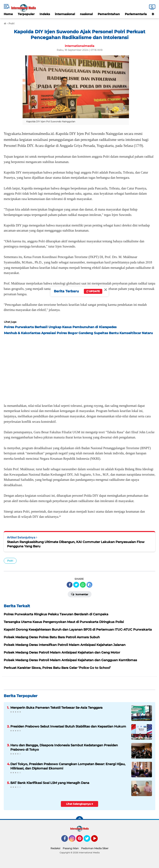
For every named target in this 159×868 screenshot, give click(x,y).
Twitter (89, 840)
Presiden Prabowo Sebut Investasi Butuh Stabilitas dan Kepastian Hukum (68, 726)
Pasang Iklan (71, 848)
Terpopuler (26, 14)
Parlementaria (136, 14)
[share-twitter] (76, 585)
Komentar (80, 594)
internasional (65, 14)
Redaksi (55, 848)
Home (8, 14)
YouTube (97, 840)
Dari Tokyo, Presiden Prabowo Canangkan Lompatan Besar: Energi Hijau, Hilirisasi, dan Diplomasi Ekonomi (68, 766)
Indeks (45, 14)
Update (93, 291)
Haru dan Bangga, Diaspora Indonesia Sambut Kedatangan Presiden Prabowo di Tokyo (64, 747)
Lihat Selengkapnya (80, 804)
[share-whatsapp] (83, 585)
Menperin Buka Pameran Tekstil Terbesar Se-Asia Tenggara (56, 708)
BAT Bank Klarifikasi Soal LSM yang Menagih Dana (50, 783)
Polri (10, 561)
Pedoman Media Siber (95, 848)
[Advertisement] (79, 368)
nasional (86, 14)
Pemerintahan (109, 14)
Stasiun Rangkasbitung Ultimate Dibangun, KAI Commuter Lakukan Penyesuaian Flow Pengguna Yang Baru (76, 544)
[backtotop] (79, 820)
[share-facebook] (70, 585)
